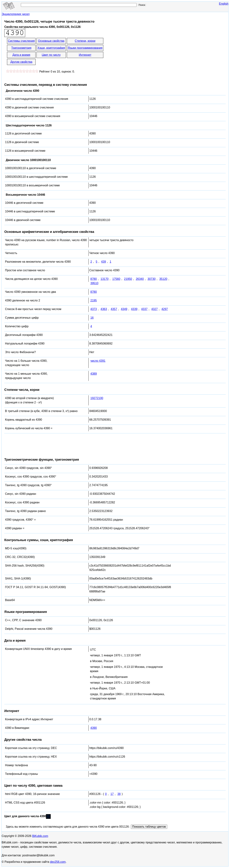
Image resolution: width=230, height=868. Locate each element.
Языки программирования (85, 48)
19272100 (97, 398)
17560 (116, 279)
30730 (152, 279)
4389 (94, 374)
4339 (134, 309)
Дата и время (21, 55)
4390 (94, 728)
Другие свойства (21, 62)
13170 (104, 279)
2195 (94, 300)
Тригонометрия (21, 48)
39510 (94, 283)
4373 (94, 309)
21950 (128, 279)
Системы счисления (21, 41)
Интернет (85, 55)
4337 (144, 309)
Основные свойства (51, 41)
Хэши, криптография (51, 48)
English (224, 4)
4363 (104, 309)
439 (104, 262)
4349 (124, 309)
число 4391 (98, 361)
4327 (155, 309)
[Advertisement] (136, 52)
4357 (114, 309)
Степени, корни (85, 41)
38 (119, 794)
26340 (140, 279)
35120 (163, 279)
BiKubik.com (40, 836)
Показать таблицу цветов (149, 827)
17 (112, 794)
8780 (94, 279)
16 (92, 318)
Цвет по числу (51, 55)
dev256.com (58, 862)
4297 (165, 309)
